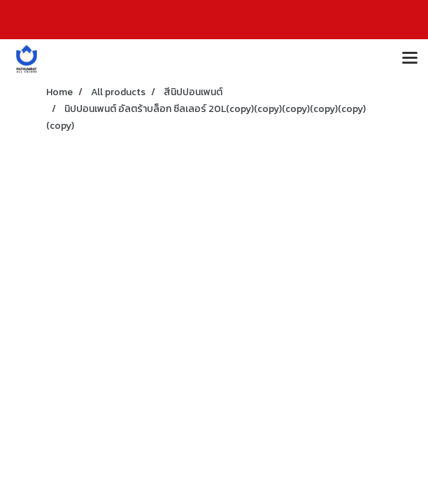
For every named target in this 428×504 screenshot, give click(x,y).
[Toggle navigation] (410, 59)
